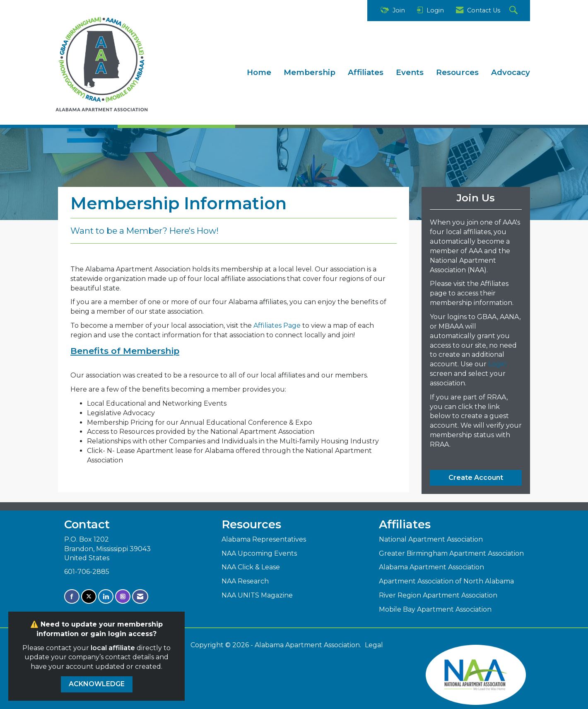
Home (259, 72)
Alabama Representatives (264, 539)
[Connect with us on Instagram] (123, 596)
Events (410, 72)
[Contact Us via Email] (140, 596)
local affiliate (113, 648)
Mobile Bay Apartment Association (435, 609)
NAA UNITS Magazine (257, 595)
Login (497, 364)
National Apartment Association (431, 539)
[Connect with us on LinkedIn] (106, 596)
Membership (310, 72)
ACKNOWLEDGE (97, 684)
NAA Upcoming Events (259, 553)
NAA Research (245, 581)
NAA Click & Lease (251, 567)
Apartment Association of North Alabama (446, 581)
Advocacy (511, 72)
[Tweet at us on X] (89, 596)
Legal (374, 645)
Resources (457, 72)
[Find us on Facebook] (72, 596)
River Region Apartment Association (438, 595)
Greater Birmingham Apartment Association (451, 553)
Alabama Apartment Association (431, 567)
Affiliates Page (277, 325)
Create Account (476, 478)
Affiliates (366, 72)
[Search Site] (514, 11)
